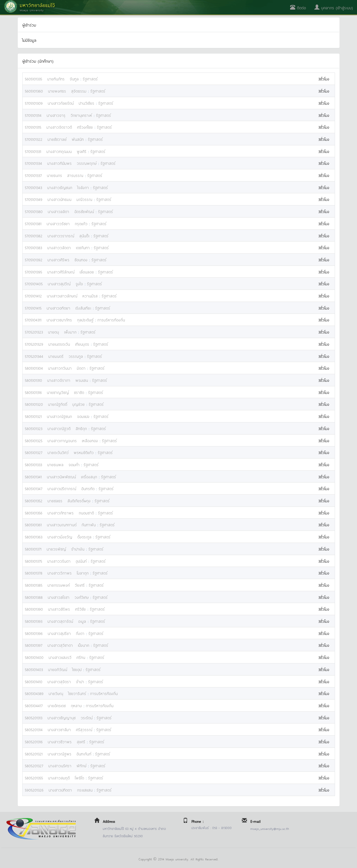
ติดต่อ (298, 7)
